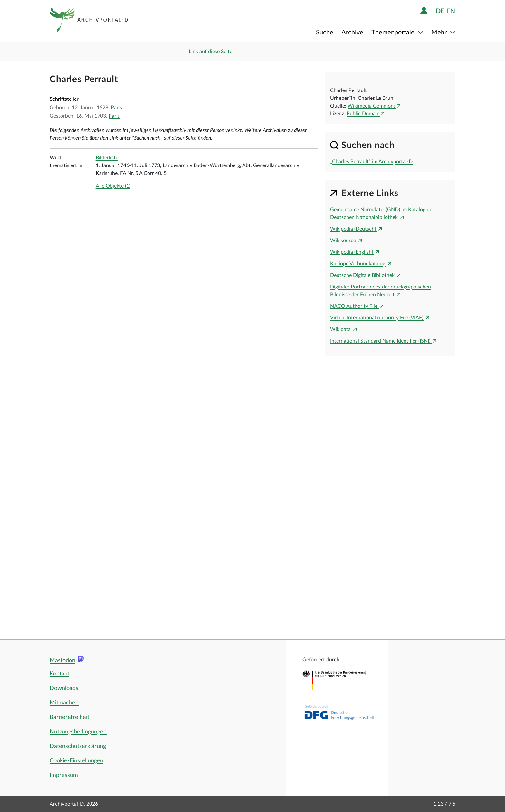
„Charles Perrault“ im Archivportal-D (371, 162)
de (440, 11)
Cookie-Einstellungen (76, 761)
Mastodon (62, 661)
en (451, 11)
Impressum (64, 775)
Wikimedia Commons (372, 106)
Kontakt (59, 674)
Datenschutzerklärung (78, 746)
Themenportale (394, 33)
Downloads (64, 688)
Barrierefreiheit (69, 717)
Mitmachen (64, 703)
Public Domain (363, 114)
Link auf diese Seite (210, 52)
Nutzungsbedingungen (78, 732)
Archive (352, 33)
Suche (325, 33)
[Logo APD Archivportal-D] (89, 21)
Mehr (440, 33)
